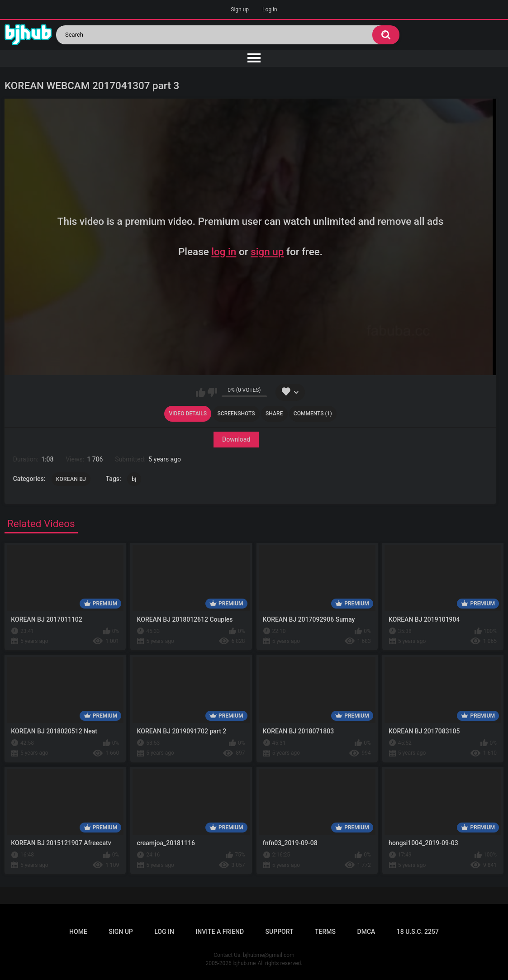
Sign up (240, 10)
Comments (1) (313, 414)
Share (274, 414)
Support (280, 932)
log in (224, 252)
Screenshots (236, 414)
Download (236, 440)
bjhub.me (245, 963)
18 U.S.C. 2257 (418, 932)
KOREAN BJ (71, 479)
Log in (270, 10)
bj (134, 479)
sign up (267, 252)
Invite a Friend (220, 932)
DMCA (366, 932)
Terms (325, 932)
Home (78, 932)
